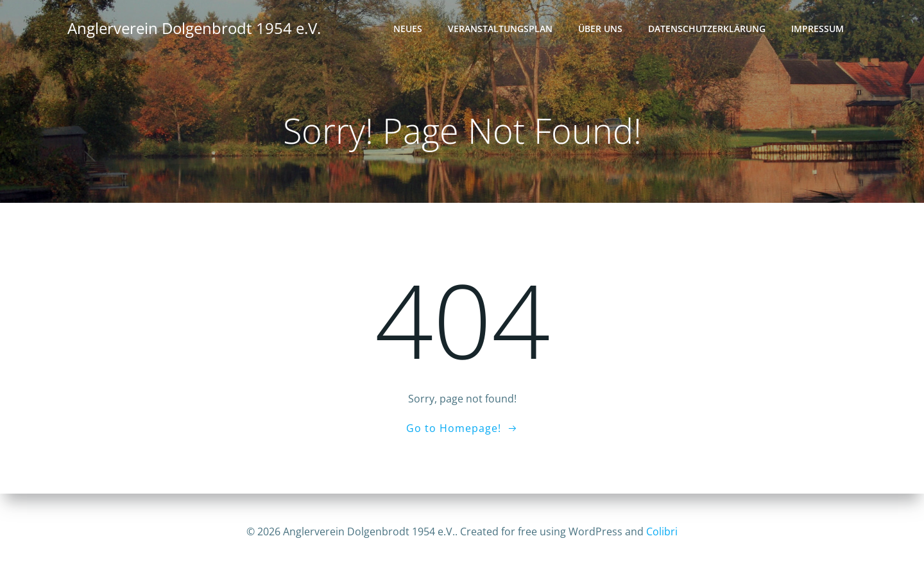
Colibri (662, 531)
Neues (408, 29)
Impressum (818, 29)
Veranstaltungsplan (501, 29)
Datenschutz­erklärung (707, 29)
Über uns (601, 29)
